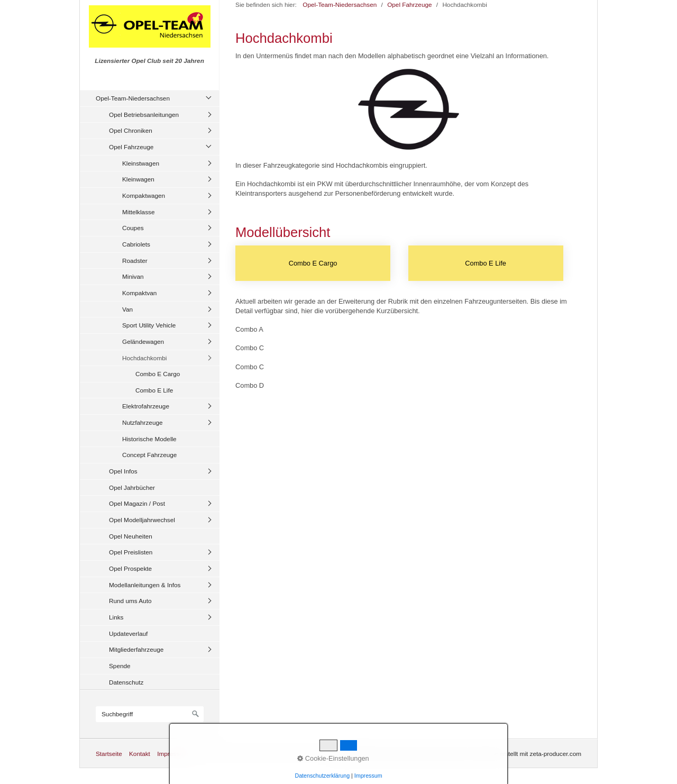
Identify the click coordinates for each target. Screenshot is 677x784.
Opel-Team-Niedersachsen (133, 98)
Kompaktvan (139, 293)
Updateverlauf (128, 633)
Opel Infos (123, 471)
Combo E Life (154, 390)
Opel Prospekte (130, 568)
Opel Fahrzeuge (131, 147)
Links (116, 617)
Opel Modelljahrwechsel (142, 520)
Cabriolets (136, 244)
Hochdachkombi (144, 358)
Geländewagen (143, 341)
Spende (120, 666)
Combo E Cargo (158, 374)
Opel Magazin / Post (137, 503)
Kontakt (140, 754)
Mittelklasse (138, 212)
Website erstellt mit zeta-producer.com (528, 754)
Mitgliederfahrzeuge (136, 649)
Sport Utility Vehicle (149, 325)
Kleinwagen (138, 179)
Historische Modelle (149, 439)
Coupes (133, 228)
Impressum (172, 754)
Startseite (109, 754)
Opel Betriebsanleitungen (144, 115)
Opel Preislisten (131, 552)
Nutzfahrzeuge (143, 422)
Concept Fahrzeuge (149, 455)
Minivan (133, 276)
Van (127, 309)
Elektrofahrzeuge (146, 406)
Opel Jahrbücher (132, 487)
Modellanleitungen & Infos (145, 585)
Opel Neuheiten (131, 536)
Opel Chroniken (131, 130)
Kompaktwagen (144, 195)
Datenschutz (126, 682)
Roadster (135, 261)
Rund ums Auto (130, 601)
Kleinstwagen (141, 163)
